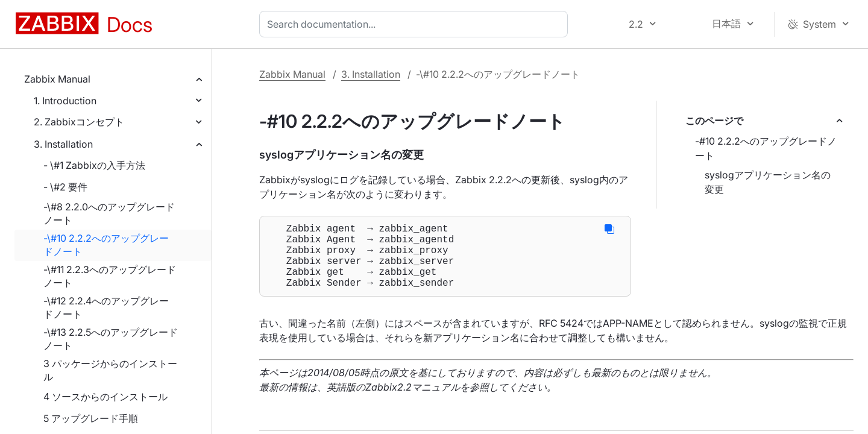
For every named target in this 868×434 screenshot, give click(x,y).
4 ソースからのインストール (105, 397)
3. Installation (63, 144)
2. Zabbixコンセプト (79, 122)
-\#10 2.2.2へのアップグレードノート (106, 245)
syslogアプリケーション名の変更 (768, 182)
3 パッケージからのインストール (110, 370)
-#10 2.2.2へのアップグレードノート (766, 148)
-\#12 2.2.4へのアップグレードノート (106, 307)
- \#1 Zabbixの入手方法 (94, 165)
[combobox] (416, 24)
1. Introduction (65, 101)
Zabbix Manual (57, 79)
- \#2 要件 (65, 187)
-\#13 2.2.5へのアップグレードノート (111, 339)
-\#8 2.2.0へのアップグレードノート (109, 213)
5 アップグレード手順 (91, 418)
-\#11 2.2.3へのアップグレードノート (110, 276)
